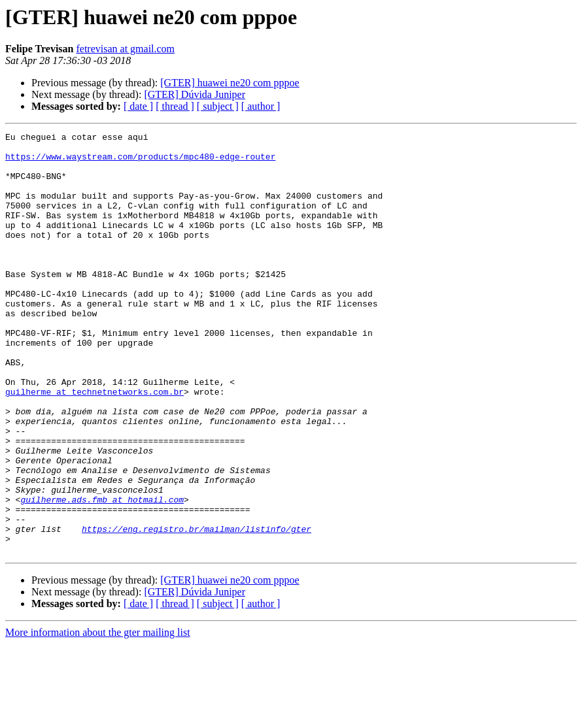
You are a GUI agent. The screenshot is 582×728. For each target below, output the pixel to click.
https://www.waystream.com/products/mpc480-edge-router (140, 162)
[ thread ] (175, 106)
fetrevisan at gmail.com (125, 49)
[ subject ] (218, 106)
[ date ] (138, 106)
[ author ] (261, 106)
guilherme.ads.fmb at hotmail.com (102, 574)
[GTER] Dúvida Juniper (195, 94)
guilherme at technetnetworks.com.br (94, 444)
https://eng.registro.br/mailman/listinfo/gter (197, 609)
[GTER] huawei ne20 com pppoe (230, 83)
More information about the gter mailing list (98, 717)
